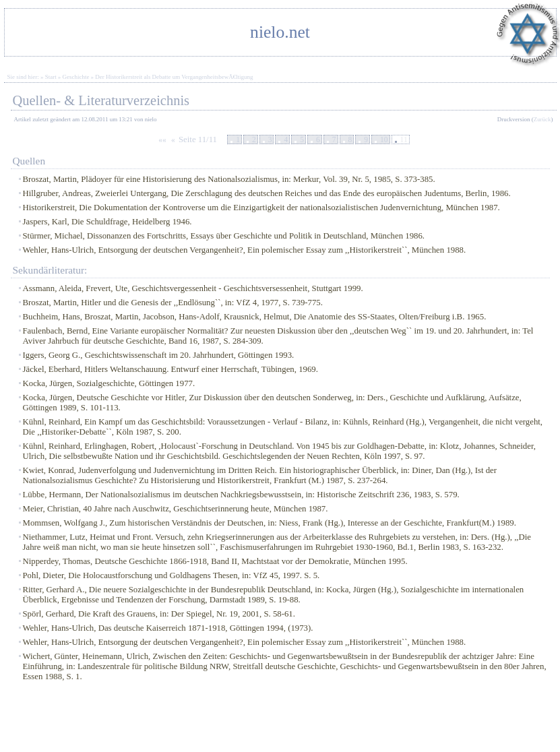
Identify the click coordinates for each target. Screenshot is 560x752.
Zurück (542, 119)
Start (51, 77)
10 (384, 139)
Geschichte (76, 77)
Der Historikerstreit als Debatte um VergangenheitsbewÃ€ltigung (174, 77)
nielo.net (280, 32)
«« (162, 139)
